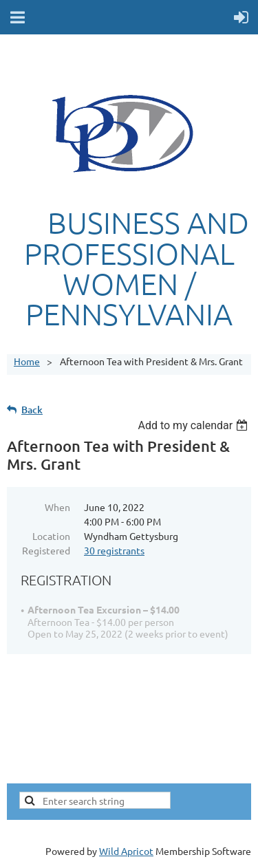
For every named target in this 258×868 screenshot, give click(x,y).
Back (32, 410)
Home (27, 361)
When (57, 507)
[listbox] (194, 425)
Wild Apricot (126, 851)
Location (51, 536)
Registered (46, 550)
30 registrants (114, 550)
